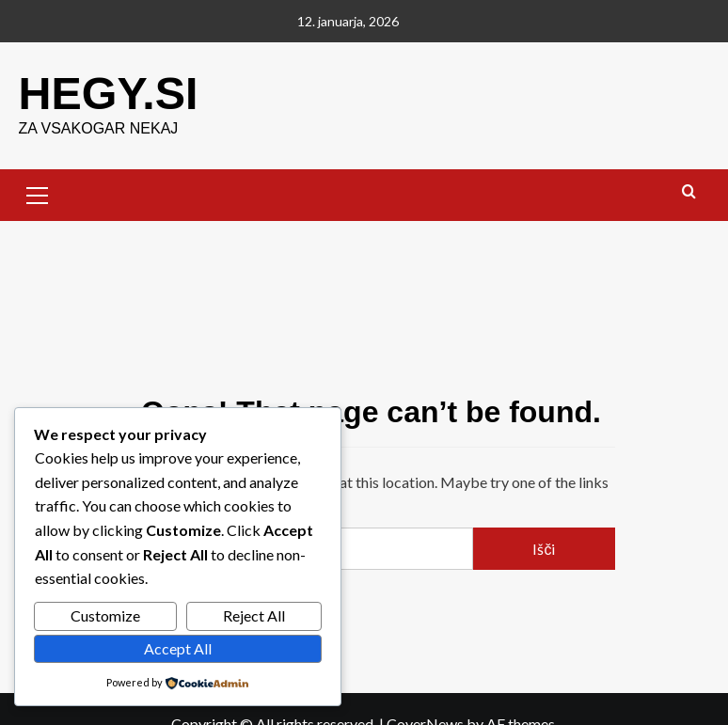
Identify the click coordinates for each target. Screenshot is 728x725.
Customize (105, 615)
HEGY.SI (108, 93)
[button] (38, 192)
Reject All (254, 615)
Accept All (178, 648)
